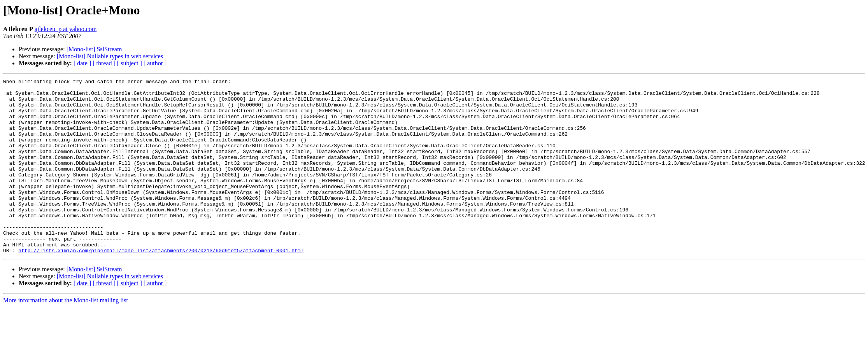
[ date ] (82, 63)
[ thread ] (104, 63)
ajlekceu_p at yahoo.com (66, 29)
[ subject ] (130, 63)
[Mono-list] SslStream (94, 49)
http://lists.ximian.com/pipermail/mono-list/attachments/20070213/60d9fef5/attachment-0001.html (161, 285)
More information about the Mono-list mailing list (66, 335)
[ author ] (155, 63)
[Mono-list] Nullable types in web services (110, 56)
